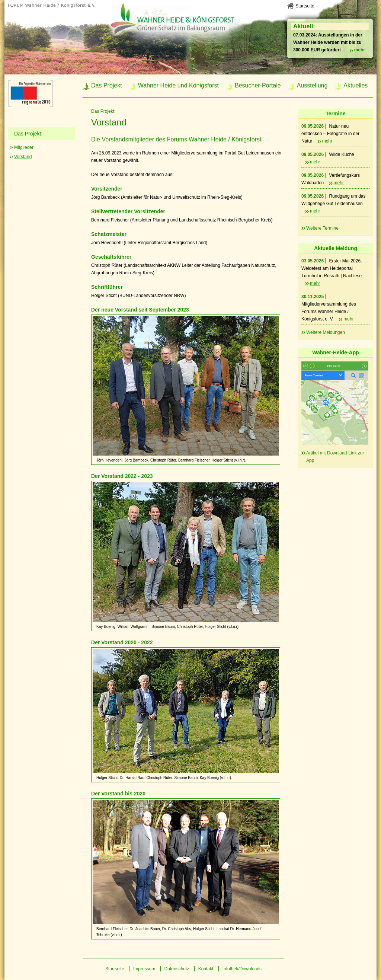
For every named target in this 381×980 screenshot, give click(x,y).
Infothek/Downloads (242, 969)
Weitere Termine (322, 228)
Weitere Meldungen (326, 332)
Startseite (305, 6)
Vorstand (23, 157)
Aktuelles (356, 85)
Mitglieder (24, 147)
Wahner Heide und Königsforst (178, 85)
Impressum (144, 969)
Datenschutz (177, 969)
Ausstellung (312, 85)
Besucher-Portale (258, 85)
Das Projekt (107, 85)
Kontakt (206, 969)
